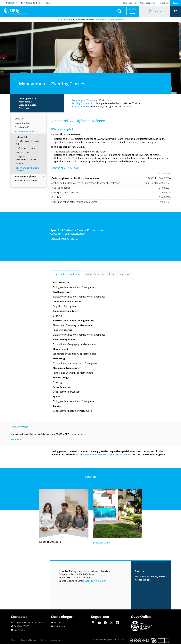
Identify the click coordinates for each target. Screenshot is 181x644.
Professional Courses (25, 148)
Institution (12, 3)
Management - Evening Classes (81, 19)
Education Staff (22, 127)
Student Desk (102, 542)
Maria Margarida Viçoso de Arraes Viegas (150, 578)
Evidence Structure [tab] (95, 274)
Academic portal (148, 3)
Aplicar (119, 11)
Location (58, 623)
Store (175, 3)
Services (50, 3)
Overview (19, 119)
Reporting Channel (28, 640)
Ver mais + (16, 439)
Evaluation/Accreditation (26, 180)
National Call (21, 137)
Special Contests (23, 152)
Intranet (164, 3)
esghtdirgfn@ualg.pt (95, 581)
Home (63, 19)
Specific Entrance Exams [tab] (67, 274)
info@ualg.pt (20, 630)
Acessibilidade (57, 640)
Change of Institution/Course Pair (26, 158)
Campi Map (59, 626)
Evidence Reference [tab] (119, 274)
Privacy (13, 640)
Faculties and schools (31, 3)
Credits (43, 640)
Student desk (129, 3)
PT (175, 11)
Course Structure (22, 123)
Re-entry (19, 164)
